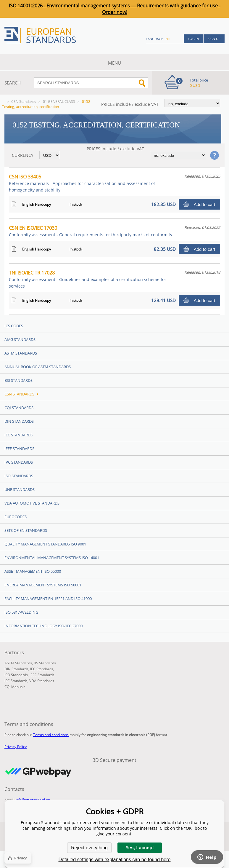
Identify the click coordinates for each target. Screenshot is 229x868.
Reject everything (89, 848)
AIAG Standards (20, 339)
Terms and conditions (51, 735)
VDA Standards (42, 681)
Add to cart (205, 204)
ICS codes (14, 326)
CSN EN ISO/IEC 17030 (91, 231)
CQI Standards (19, 408)
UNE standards (20, 489)
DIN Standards (19, 421)
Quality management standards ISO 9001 (45, 544)
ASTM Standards (21, 353)
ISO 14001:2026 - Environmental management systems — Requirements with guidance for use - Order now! (115, 9)
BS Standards (45, 663)
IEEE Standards (19, 449)
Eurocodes (16, 517)
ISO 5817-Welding (21, 612)
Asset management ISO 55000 (33, 571)
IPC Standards (19, 462)
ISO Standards (19, 476)
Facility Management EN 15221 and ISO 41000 (48, 599)
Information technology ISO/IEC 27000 (43, 626)
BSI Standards (18, 380)
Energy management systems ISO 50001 (43, 585)
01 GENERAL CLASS (59, 102)
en (167, 39)
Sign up (214, 39)
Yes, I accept (140, 848)
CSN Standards (24, 102)
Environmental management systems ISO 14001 (52, 558)
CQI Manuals (15, 687)
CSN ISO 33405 (82, 183)
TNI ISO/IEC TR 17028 (88, 279)
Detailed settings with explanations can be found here (115, 860)
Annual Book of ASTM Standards (38, 367)
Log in (193, 39)
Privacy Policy (16, 747)
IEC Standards (18, 435)
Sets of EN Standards (26, 530)
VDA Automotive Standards (32, 503)
